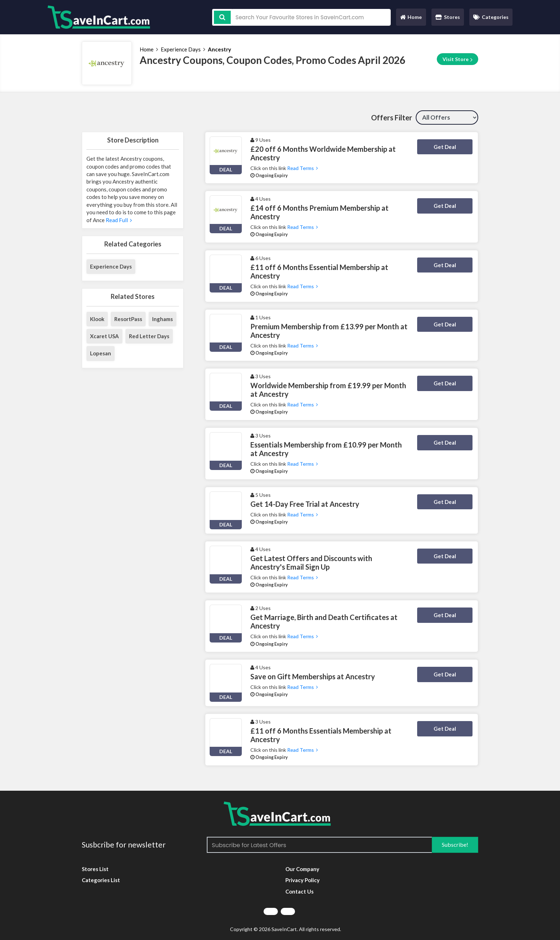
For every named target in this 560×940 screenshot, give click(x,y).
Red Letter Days (149, 336)
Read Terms (302, 168)
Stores (448, 17)
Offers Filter (392, 117)
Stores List (95, 869)
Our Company (302, 869)
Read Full (118, 220)
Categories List (101, 880)
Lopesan (101, 353)
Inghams (162, 319)
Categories (491, 17)
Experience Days (181, 49)
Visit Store (457, 59)
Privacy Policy (302, 880)
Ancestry (219, 49)
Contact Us (299, 891)
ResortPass (128, 319)
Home (411, 19)
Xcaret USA (104, 336)
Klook (97, 319)
